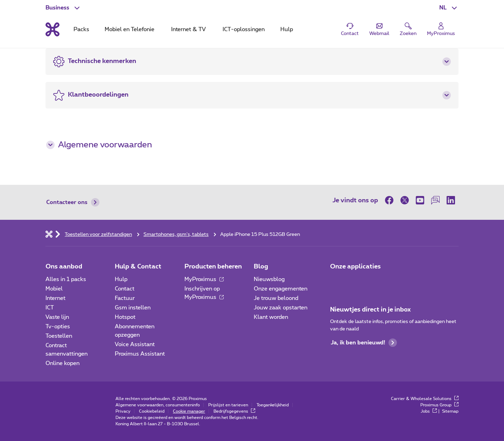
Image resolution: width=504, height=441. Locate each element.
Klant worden (271, 317)
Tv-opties (58, 327)
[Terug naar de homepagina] (52, 29)
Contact (125, 289)
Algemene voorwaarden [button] (99, 145)
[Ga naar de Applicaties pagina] (336, 281)
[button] (449, 8)
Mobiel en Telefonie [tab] (129, 29)
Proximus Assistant (140, 354)
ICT (50, 308)
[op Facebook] (391, 200)
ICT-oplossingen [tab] (244, 29)
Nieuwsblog (269, 279)
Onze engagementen (281, 289)
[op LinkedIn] (451, 200)
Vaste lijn (57, 317)
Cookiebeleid (152, 411)
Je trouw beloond (276, 298)
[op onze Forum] (435, 200)
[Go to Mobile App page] (356, 281)
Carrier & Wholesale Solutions (425, 399)
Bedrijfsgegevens (234, 411)
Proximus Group (439, 405)
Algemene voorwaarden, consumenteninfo (158, 405)
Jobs (429, 411)
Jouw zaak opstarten (281, 308)
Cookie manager (189, 411)
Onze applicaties (355, 267)
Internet (55, 298)
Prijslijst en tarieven (228, 405)
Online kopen (62, 363)
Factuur (125, 298)
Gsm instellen (133, 308)
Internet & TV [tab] (188, 29)
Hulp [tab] (287, 29)
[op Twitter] (405, 200)
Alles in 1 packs (66, 279)
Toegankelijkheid (273, 405)
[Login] (441, 30)
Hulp (121, 279)
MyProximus (204, 279)
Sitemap (450, 411)
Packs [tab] (81, 29)
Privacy (123, 411)
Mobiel (54, 289)
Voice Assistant (135, 344)
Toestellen (59, 336)
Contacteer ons (73, 202)
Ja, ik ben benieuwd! (364, 343)
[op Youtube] (420, 200)
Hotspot (125, 317)
